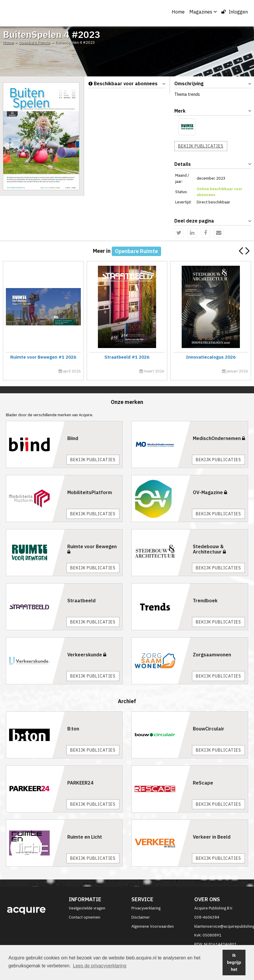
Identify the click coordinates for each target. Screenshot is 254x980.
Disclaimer (141, 917)
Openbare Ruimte (34, 42)
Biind (73, 438)
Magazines (203, 12)
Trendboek (205, 601)
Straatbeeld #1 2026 (126, 357)
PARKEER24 (80, 783)
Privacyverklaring (146, 908)
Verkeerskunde (87, 655)
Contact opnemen (85, 917)
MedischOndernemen (219, 438)
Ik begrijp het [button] (234, 962)
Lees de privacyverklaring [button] (100, 966)
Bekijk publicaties (201, 146)
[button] (247, 251)
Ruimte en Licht (85, 837)
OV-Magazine (210, 492)
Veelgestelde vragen (87, 908)
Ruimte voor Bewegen (92, 549)
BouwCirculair (209, 729)
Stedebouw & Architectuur (209, 549)
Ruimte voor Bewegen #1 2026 (43, 357)
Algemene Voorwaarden (153, 926)
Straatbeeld (81, 601)
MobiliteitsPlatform (90, 492)
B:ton (73, 729)
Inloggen (235, 12)
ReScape (203, 783)
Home (178, 12)
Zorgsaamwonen (212, 655)
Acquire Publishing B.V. (214, 908)
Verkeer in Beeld (212, 837)
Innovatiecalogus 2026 (210, 357)
